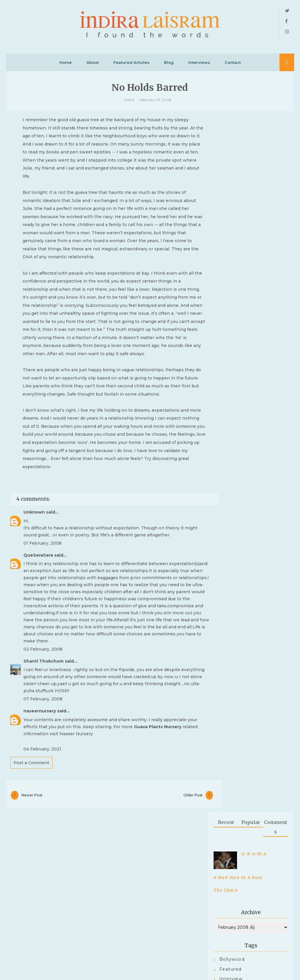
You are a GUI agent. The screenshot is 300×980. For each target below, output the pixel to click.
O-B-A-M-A (254, 163)
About (93, 65)
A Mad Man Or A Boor (238, 187)
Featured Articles (131, 65)
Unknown (34, 577)
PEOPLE (230, 308)
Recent (226, 131)
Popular (251, 131)
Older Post (173, 869)
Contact (233, 65)
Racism (228, 318)
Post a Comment (31, 834)
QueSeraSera (38, 620)
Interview (231, 288)
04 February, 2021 (42, 820)
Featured (231, 278)
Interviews (199, 65)
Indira (129, 103)
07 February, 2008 (43, 771)
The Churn (226, 200)
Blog (169, 65)
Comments (276, 136)
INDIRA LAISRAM (144, 967)
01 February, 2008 (42, 608)
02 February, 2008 (43, 721)
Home (66, 65)
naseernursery (40, 782)
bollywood (232, 268)
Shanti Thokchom (44, 733)
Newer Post (32, 869)
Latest (227, 298)
